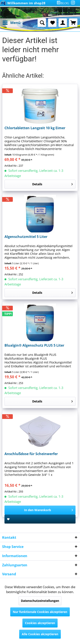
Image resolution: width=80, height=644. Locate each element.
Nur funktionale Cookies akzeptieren (40, 612)
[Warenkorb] (73, 23)
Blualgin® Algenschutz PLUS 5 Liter (34, 345)
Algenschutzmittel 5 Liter (26, 237)
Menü (12, 22)
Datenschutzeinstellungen (40, 601)
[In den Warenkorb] (40, 510)
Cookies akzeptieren (40, 623)
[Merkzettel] (52, 23)
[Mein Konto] (63, 23)
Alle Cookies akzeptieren (40, 634)
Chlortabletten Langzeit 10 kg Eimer (35, 128)
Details (52, 183)
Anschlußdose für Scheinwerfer (31, 454)
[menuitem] (64, 3)
